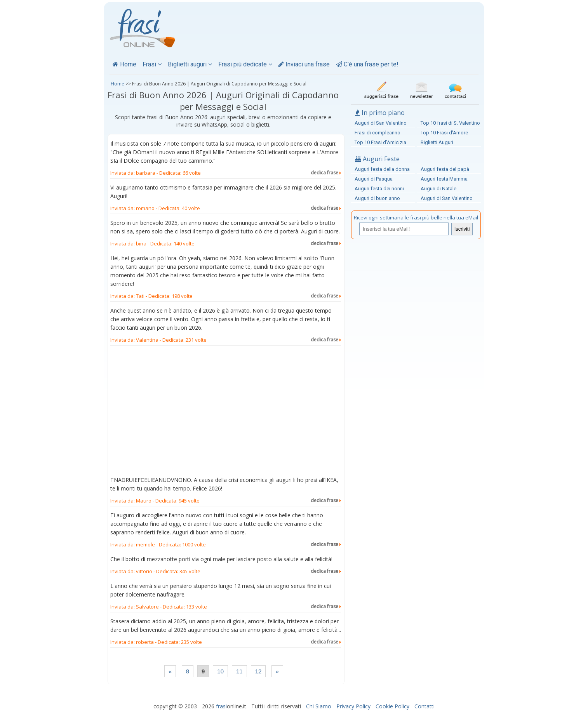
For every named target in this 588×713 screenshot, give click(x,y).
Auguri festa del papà (445, 169)
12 (258, 671)
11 (239, 671)
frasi (221, 706)
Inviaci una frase (304, 64)
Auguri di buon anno (377, 198)
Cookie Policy (392, 706)
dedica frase (326, 173)
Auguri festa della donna (382, 169)
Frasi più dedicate (245, 64)
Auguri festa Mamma (444, 179)
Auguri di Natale (438, 189)
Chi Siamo (319, 706)
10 (220, 671)
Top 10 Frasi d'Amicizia (380, 142)
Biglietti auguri (190, 64)
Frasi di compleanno (378, 133)
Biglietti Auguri (437, 142)
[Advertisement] (226, 412)
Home (124, 64)
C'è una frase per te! (367, 64)
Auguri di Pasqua (374, 179)
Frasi (152, 64)
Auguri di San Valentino (381, 123)
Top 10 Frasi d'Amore (444, 133)
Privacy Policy (353, 706)
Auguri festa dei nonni (379, 189)
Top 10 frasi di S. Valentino (450, 123)
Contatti (424, 706)
